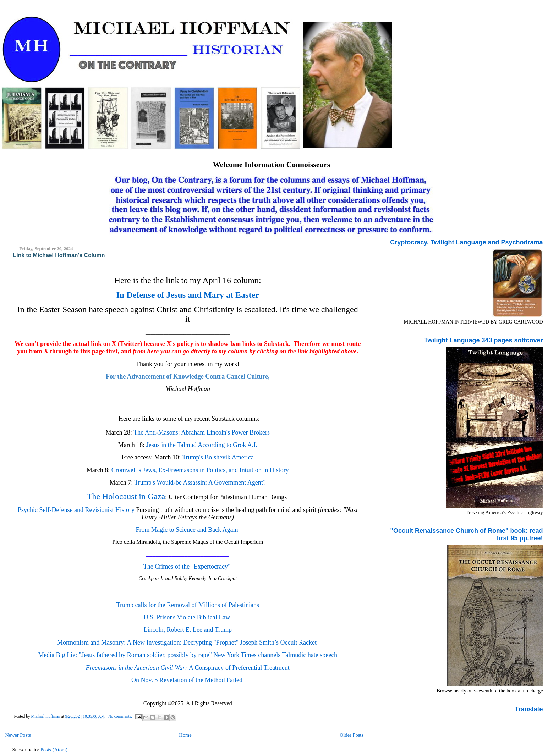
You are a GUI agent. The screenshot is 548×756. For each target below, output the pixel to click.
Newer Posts (18, 735)
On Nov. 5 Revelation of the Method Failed (187, 680)
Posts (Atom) (54, 750)
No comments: (121, 716)
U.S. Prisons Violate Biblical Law (188, 617)
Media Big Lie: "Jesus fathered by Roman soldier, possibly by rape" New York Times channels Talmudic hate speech (188, 655)
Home (185, 735)
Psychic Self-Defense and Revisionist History (77, 510)
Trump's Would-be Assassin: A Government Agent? (200, 482)
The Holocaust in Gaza (126, 496)
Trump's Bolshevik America (217, 457)
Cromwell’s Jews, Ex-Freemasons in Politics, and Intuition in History (200, 470)
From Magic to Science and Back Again (187, 530)
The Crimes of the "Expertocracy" (188, 567)
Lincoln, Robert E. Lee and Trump (188, 630)
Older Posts (352, 735)
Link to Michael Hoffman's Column (59, 255)
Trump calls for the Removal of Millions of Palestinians (188, 605)
